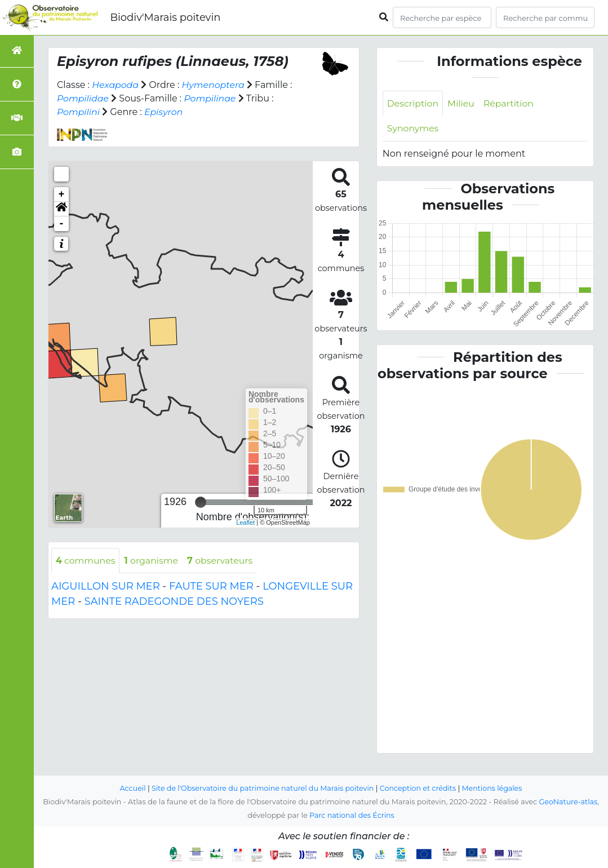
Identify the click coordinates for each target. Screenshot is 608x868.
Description (413, 103)
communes (86, 561)
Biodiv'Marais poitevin (165, 17)
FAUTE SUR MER (211, 587)
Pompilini (79, 112)
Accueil (130, 788)
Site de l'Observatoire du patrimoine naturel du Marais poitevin (262, 788)
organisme (152, 561)
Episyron (164, 112)
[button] (61, 209)
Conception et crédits (419, 788)
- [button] (62, 224)
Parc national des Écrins (352, 815)
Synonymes (413, 129)
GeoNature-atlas (568, 802)
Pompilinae (211, 98)
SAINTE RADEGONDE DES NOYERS (174, 602)
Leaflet (245, 522)
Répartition (510, 103)
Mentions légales (494, 788)
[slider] (201, 502)
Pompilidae (83, 98)
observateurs (222, 561)
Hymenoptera (214, 85)
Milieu (462, 103)
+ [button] (62, 194)
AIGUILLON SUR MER (106, 587)
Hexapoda (116, 85)
